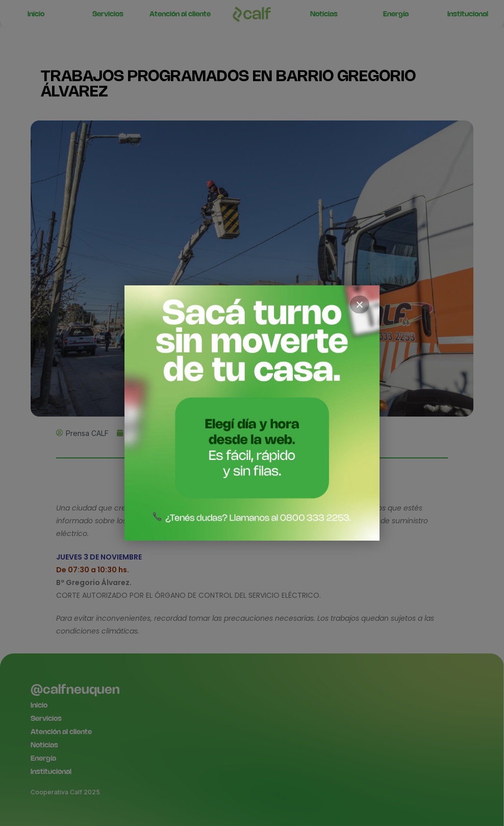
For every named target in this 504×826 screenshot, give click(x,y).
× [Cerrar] (360, 305)
